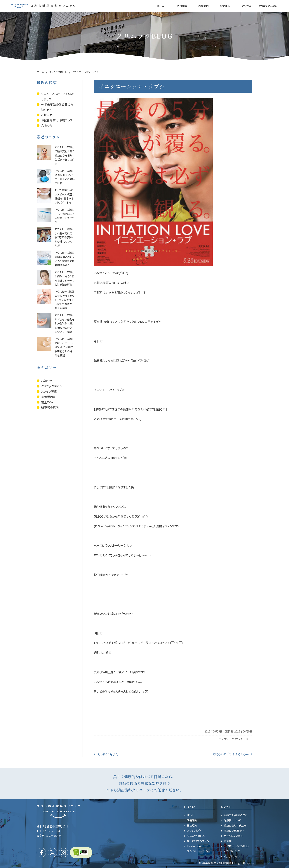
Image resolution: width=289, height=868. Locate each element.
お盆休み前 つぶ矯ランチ (57, 120)
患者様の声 (48, 397)
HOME (191, 815)
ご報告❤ (47, 115)
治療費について (232, 820)
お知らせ (47, 381)
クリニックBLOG (240, 739)
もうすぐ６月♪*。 (106, 754)
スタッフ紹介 (194, 831)
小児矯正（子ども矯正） (236, 846)
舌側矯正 (229, 841)
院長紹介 (192, 820)
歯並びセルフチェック (236, 825)
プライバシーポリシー (199, 851)
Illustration (194, 846)
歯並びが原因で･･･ (235, 831)
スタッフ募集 (49, 391)
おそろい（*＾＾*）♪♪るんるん (233, 754)
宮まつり (47, 126)
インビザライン (232, 856)
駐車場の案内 (50, 407)
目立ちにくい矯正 (233, 836)
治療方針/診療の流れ (236, 815)
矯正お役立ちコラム (198, 841)
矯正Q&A (47, 402)
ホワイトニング (232, 851)
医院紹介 (192, 825)
